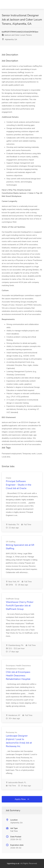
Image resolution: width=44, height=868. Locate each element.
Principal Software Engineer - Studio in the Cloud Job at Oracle (19, 485)
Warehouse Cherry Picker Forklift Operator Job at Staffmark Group (20, 606)
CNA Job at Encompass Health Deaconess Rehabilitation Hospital (18, 676)
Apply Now (22, 799)
